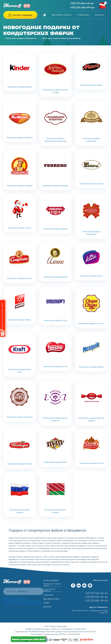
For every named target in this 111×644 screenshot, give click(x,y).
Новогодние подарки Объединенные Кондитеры (55, 133)
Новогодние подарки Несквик (91, 362)
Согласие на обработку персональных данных (23, 604)
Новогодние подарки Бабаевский (91, 133)
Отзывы (46, 603)
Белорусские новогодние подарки (55, 505)
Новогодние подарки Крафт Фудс (20, 364)
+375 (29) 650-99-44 (82, 8)
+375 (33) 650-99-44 (96, 601)
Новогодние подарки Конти (91, 271)
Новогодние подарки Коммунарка (91, 226)
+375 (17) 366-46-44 (82, 4)
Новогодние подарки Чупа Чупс (91, 317)
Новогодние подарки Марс (91, 71)
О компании (83, 15)
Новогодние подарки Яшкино (55, 224)
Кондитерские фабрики (49, 590)
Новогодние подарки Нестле (55, 361)
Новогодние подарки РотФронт (20, 131)
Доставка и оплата (61, 15)
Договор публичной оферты (15, 599)
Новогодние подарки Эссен (55, 316)
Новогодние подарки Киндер (20, 72)
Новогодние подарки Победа (20, 459)
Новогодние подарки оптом (52, 585)
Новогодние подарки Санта (20, 223)
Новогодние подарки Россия (91, 458)
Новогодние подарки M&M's (55, 458)
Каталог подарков (51, 580)
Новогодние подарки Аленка (55, 272)
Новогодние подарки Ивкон (20, 316)
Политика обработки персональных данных (21, 601)
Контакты (100, 15)
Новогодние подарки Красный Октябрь (55, 75)
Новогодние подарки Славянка (20, 180)
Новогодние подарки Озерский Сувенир (91, 413)
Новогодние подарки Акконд (91, 179)
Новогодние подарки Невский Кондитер (55, 413)
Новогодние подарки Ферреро (55, 180)
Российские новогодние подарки (20, 505)
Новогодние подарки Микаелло (20, 411)
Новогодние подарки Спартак (20, 273)
